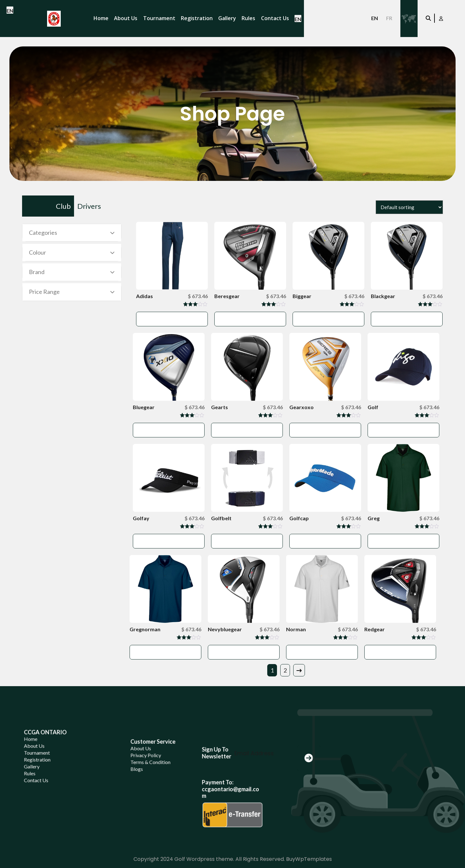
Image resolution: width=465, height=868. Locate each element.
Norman (296, 629)
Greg (374, 518)
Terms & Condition (155, 769)
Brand (37, 272)
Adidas (145, 296)
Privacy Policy (152, 765)
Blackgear (383, 296)
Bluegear (144, 407)
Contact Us (275, 18)
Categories (43, 233)
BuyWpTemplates (309, 859)
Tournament (159, 18)
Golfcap (299, 518)
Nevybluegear (225, 629)
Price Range (44, 292)
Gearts (220, 407)
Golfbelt (221, 518)
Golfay (141, 518)
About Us (126, 18)
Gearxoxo (302, 407)
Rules (248, 18)
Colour (38, 252)
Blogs (146, 773)
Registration (197, 18)
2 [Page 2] (285, 670)
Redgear (375, 629)
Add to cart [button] (172, 319)
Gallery (227, 18)
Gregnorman (145, 629)
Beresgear (227, 296)
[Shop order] (409, 207)
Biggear (302, 296)
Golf (373, 407)
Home (101, 18)
